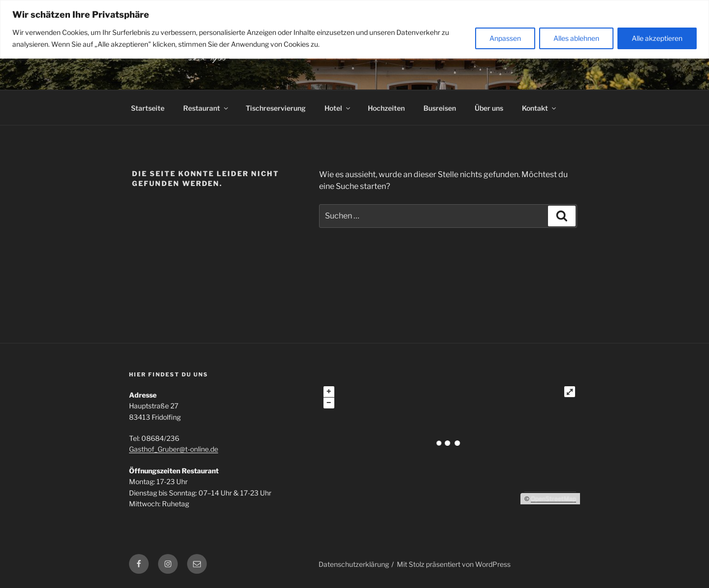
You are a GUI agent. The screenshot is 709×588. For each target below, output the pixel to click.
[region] (354, 29)
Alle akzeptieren (657, 38)
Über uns (489, 108)
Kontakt (540, 108)
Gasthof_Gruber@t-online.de (174, 449)
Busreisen (440, 108)
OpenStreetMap (553, 499)
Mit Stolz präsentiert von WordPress (454, 564)
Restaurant (206, 108)
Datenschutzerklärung (354, 564)
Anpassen (505, 38)
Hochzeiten (386, 108)
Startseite (148, 108)
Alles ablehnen (576, 38)
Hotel (338, 108)
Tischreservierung (276, 108)
